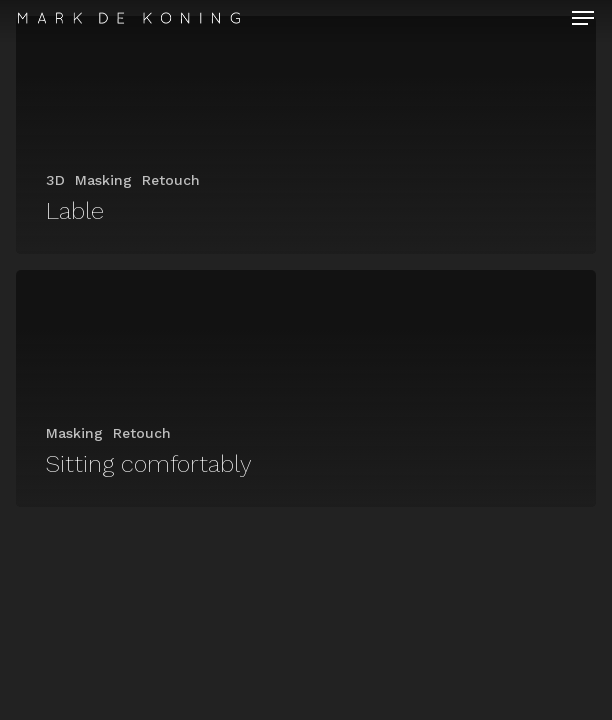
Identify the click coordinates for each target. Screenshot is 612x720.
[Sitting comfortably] (306, 389)
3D (55, 180)
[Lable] (306, 135)
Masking (103, 180)
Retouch (171, 180)
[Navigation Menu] (583, 18)
